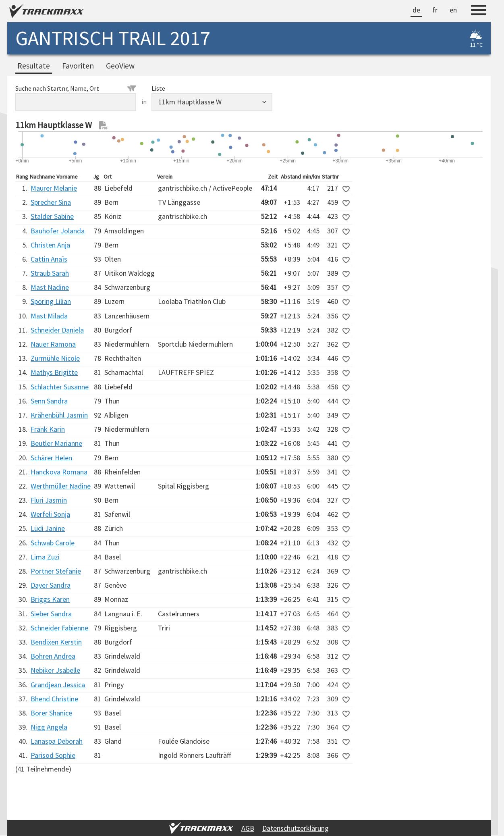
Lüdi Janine (48, 528)
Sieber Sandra (51, 614)
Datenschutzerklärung (296, 828)
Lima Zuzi (45, 557)
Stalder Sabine (52, 216)
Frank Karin (48, 429)
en (453, 10)
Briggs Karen (50, 599)
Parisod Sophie (53, 755)
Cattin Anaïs (49, 259)
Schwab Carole (53, 543)
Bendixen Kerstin (56, 642)
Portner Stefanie (56, 571)
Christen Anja (50, 245)
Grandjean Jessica (58, 685)
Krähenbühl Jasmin (59, 415)
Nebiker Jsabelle (55, 670)
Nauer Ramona (53, 344)
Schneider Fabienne (59, 628)
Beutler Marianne (56, 443)
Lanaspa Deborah (57, 741)
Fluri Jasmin (49, 500)
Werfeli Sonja (50, 514)
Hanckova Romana (59, 472)
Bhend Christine (54, 699)
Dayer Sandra (51, 585)
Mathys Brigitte (54, 372)
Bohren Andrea (53, 656)
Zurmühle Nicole (55, 358)
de (416, 10)
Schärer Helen (51, 458)
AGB (248, 828)
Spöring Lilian (51, 301)
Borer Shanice (51, 713)
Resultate (34, 66)
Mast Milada (49, 316)
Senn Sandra (49, 401)
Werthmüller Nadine (61, 486)
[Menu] (479, 11)
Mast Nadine (50, 287)
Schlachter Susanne (60, 387)
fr (435, 10)
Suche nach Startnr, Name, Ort (76, 88)
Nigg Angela (49, 727)
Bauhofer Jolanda (58, 231)
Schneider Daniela (57, 330)
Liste (158, 88)
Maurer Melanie (54, 188)
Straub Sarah (50, 273)
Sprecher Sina (51, 202)
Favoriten (78, 66)
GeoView (120, 66)
